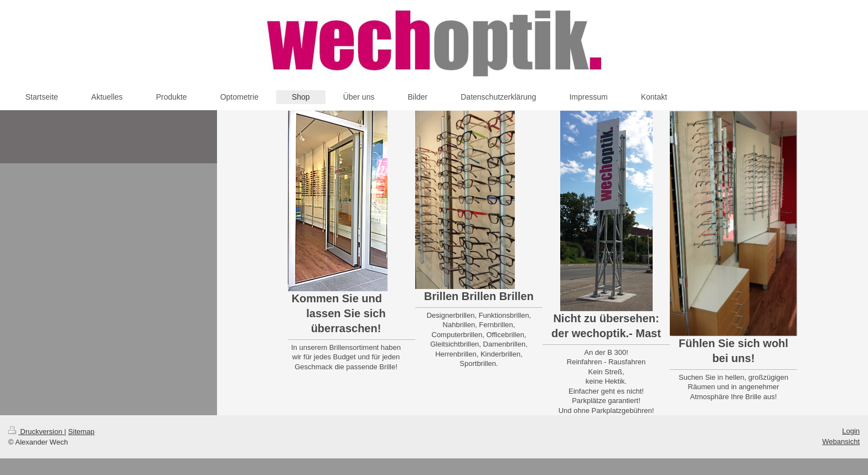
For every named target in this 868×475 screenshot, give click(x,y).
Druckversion (36, 432)
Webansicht (841, 442)
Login (851, 431)
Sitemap (81, 432)
